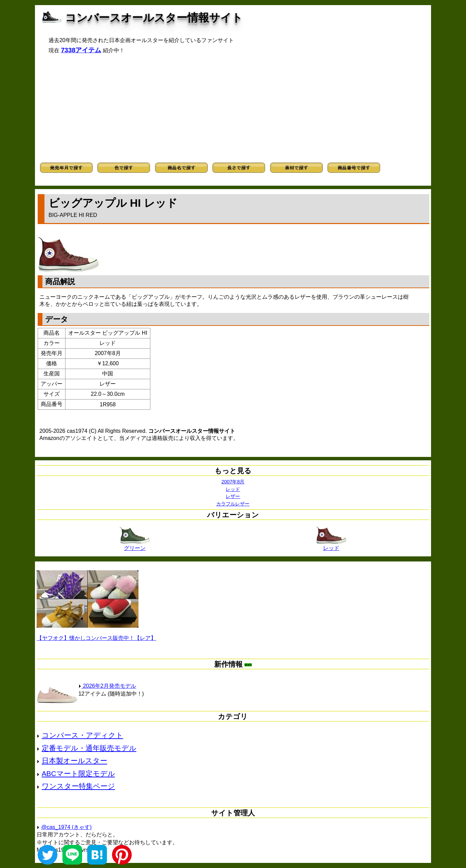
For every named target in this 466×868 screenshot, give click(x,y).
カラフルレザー (233, 504)
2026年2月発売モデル (107, 686)
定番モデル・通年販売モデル (89, 748)
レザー (233, 496)
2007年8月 (233, 482)
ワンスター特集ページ (78, 786)
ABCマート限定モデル (78, 773)
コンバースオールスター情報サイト (154, 18)
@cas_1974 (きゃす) (66, 827)
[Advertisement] (233, 108)
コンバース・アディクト (82, 735)
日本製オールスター (74, 761)
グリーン (135, 546)
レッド (233, 489)
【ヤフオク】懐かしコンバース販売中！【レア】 (96, 638)
